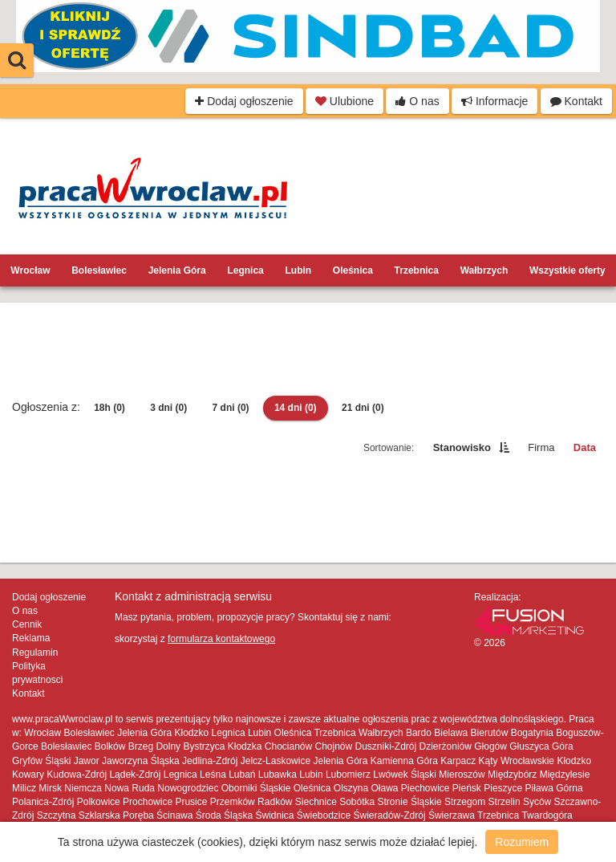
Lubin (298, 270)
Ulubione (344, 101)
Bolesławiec (99, 270)
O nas (417, 101)
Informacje (494, 101)
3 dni (168, 408)
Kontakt (576, 101)
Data (585, 447)
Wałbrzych (484, 270)
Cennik (27, 624)
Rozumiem (522, 842)
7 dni (231, 408)
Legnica (245, 270)
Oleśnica (353, 270)
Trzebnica (417, 270)
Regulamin (35, 653)
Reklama (31, 638)
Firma (541, 447)
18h (109, 408)
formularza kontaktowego (221, 639)
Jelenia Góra (177, 270)
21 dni (363, 408)
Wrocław (30, 270)
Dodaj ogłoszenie (244, 101)
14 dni (296, 408)
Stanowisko (462, 447)
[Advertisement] (308, 351)
